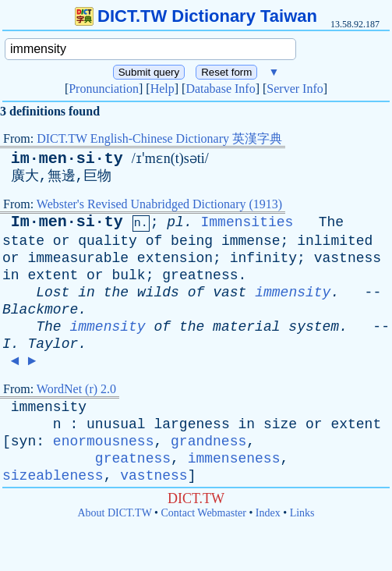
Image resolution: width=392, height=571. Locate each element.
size (280, 424)
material (246, 327)
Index (268, 513)
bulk (128, 275)
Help (162, 89)
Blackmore (40, 310)
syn (23, 442)
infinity (263, 258)
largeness (191, 424)
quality (108, 241)
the (116, 293)
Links (302, 513)
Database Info (220, 89)
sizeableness (53, 476)
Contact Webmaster (204, 513)
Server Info (295, 89)
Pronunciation (104, 89)
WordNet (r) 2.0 (76, 389)
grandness (208, 442)
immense (251, 241)
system (314, 327)
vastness (348, 258)
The (331, 222)
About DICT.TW (114, 513)
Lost (53, 293)
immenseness (234, 459)
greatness (200, 275)
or (62, 241)
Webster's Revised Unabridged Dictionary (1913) (159, 204)
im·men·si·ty (67, 159)
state (23, 241)
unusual (116, 424)
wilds (158, 293)
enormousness (104, 442)
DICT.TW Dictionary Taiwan (196, 16)
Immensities (247, 222)
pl (175, 222)
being (192, 241)
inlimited (335, 241)
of (154, 241)
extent (53, 275)
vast (230, 293)
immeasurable (78, 258)
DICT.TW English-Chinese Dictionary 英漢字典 (159, 138)
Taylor (53, 344)
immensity (293, 293)
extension (175, 258)
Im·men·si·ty (67, 222)
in (11, 275)
